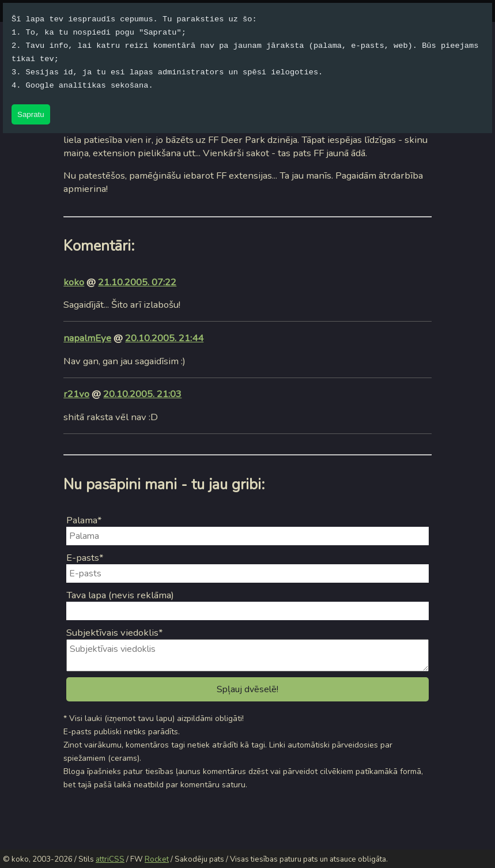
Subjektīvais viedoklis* (115, 633)
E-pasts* (85, 558)
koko (74, 282)
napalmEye (87, 338)
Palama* (84, 520)
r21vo (76, 394)
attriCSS (110, 859)
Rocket (157, 859)
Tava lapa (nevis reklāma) (120, 595)
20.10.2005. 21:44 (164, 338)
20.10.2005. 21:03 (142, 394)
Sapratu (31, 114)
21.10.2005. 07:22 (137, 282)
